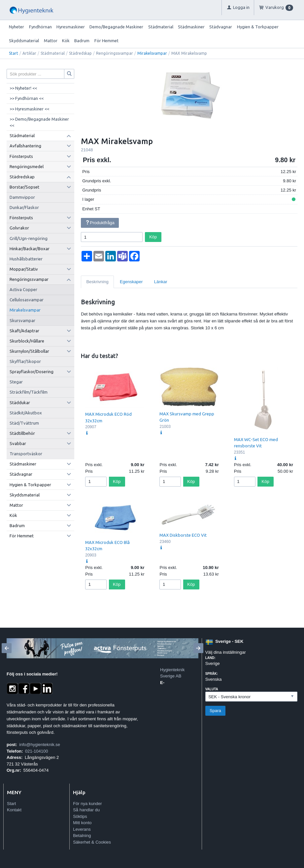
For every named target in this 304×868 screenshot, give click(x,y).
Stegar (16, 382)
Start (14, 53)
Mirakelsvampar (152, 53)
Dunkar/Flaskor (24, 207)
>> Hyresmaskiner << (29, 109)
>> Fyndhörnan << (27, 98)
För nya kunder (87, 804)
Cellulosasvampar (27, 300)
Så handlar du (86, 810)
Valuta (212, 689)
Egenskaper (131, 282)
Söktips (80, 816)
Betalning (82, 836)
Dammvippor (22, 197)
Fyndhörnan (40, 27)
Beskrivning (97, 282)
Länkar (161, 282)
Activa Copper (23, 289)
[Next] (198, 648)
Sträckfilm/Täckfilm (29, 392)
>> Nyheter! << (23, 88)
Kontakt (14, 810)
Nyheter (17, 27)
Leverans (82, 829)
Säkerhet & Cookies (92, 842)
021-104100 (36, 751)
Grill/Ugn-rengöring (29, 238)
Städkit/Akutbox (26, 413)
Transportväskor (26, 454)
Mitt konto (82, 823)
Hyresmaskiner (71, 27)
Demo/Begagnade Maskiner (116, 27)
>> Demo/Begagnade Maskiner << (39, 122)
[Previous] (7, 648)
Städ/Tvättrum (24, 423)
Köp (153, 237)
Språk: (212, 674)
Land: (210, 658)
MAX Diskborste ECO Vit (183, 535)
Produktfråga (100, 223)
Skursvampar (22, 320)
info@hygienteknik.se (40, 745)
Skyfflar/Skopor (25, 361)
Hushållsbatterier (26, 259)
